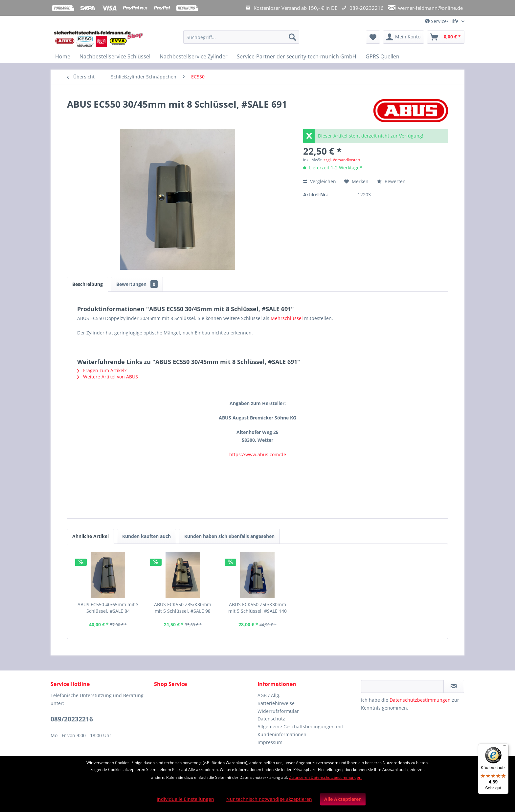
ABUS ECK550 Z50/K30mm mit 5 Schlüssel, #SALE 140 (257, 608)
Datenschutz (271, 719)
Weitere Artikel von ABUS (108, 377)
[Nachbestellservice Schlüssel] (115, 56)
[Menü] (504, 747)
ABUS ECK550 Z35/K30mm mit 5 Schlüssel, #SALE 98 (183, 608)
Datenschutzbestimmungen (420, 700)
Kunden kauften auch (146, 536)
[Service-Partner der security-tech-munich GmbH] (297, 56)
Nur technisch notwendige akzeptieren (269, 799)
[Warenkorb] (446, 37)
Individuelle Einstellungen (185, 799)
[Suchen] (292, 37)
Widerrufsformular (278, 711)
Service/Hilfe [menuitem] (442, 21)
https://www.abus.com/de (258, 454)
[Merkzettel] (373, 37)
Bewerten (391, 181)
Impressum (270, 742)
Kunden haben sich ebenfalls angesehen (229, 536)
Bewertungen (137, 284)
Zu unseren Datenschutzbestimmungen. (326, 777)
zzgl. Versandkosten (342, 160)
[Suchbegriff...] (241, 37)
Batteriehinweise (276, 703)
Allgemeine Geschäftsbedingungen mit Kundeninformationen (300, 730)
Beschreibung (88, 284)
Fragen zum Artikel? (102, 370)
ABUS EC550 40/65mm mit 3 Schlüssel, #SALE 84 (108, 608)
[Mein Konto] (403, 37)
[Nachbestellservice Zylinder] (194, 56)
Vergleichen (320, 181)
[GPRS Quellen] (382, 56)
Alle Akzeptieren (343, 799)
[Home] (63, 56)
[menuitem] (241, 40)
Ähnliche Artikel (90, 536)
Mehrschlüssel (287, 318)
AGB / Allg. (269, 695)
